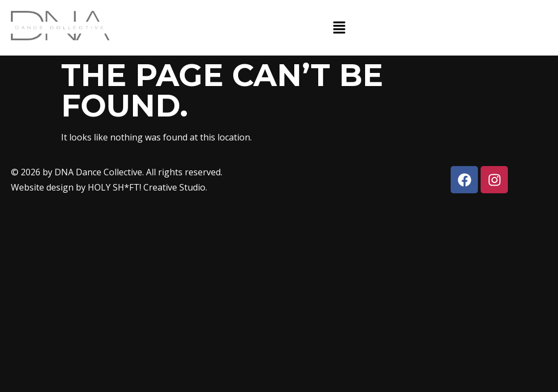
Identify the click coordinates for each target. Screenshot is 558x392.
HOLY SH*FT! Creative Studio (147, 187)
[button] (339, 28)
